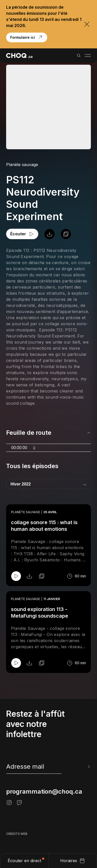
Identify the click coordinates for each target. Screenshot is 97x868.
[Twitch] (19, 803)
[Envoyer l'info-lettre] (88, 767)
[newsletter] (48, 767)
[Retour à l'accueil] (19, 56)
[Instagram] (9, 803)
